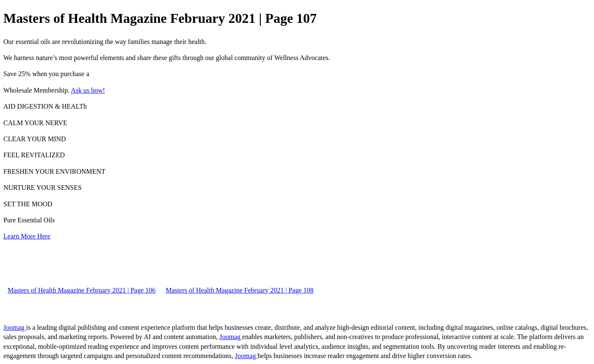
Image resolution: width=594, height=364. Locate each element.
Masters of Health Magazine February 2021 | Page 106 (82, 290)
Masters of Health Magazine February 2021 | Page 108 (240, 290)
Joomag (15, 327)
